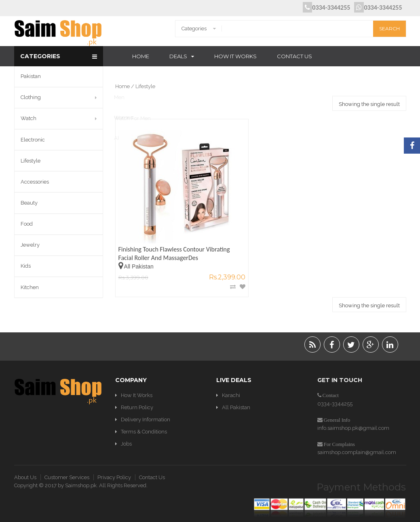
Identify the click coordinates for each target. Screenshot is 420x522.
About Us (25, 465)
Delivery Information (146, 408)
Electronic (33, 140)
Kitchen (30, 287)
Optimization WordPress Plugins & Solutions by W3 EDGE (210, 518)
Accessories (35, 182)
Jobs (126, 432)
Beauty (29, 203)
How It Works (235, 56)
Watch (28, 118)
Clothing (31, 97)
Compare (188, 248)
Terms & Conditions (144, 420)
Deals (178, 56)
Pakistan (31, 76)
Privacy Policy (114, 465)
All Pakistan (236, 395)
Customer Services (67, 465)
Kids (26, 266)
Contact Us (294, 56)
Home (141, 56)
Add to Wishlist (198, 248)
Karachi (231, 383)
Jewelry (30, 245)
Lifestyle (31, 161)
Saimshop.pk (81, 473)
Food (27, 224)
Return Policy (137, 395)
